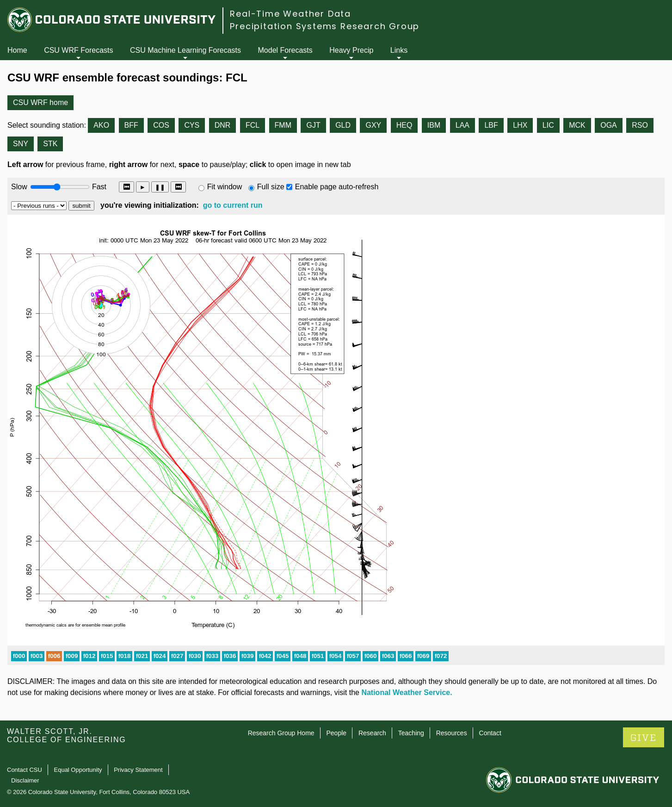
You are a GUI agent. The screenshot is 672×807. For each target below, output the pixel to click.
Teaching (411, 733)
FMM (283, 125)
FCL (253, 125)
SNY (21, 144)
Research (372, 733)
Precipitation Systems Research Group (325, 26)
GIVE (644, 738)
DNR (223, 125)
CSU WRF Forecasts (78, 50)
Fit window (225, 187)
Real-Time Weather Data (290, 14)
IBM (434, 125)
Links (399, 50)
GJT (313, 125)
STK (50, 144)
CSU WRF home (40, 102)
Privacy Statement (138, 770)
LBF (491, 125)
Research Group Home (281, 733)
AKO (101, 125)
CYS (192, 125)
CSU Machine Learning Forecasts (185, 50)
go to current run (233, 205)
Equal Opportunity (78, 770)
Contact (490, 733)
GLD (343, 125)
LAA (462, 125)
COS (161, 125)
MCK (577, 125)
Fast (99, 187)
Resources (452, 733)
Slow (19, 187)
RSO (640, 125)
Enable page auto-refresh (337, 187)
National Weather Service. (407, 692)
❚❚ (160, 187)
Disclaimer (25, 780)
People (336, 733)
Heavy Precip (351, 50)
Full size (271, 187)
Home (17, 50)
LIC (548, 125)
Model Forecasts (285, 50)
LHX (520, 125)
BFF (131, 125)
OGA (609, 125)
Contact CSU (25, 770)
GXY (373, 125)
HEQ (404, 125)
